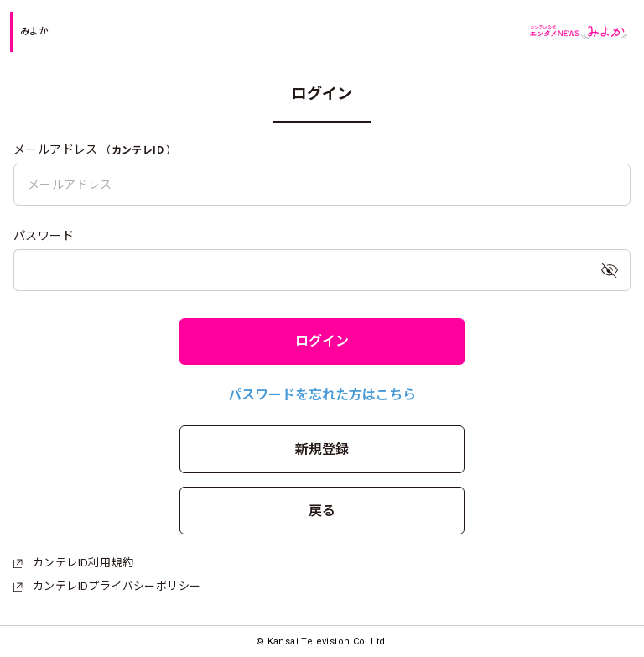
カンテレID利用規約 (73, 563)
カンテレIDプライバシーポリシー (107, 586)
